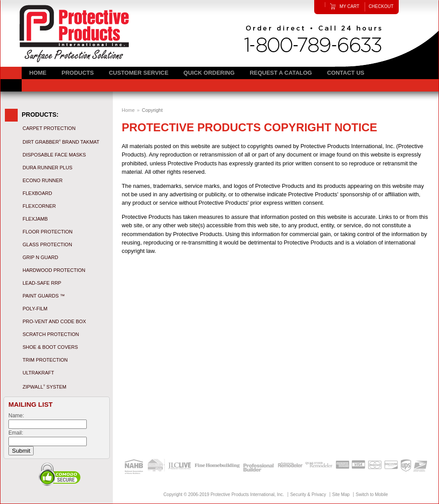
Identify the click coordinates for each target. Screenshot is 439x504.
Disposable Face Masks (54, 155)
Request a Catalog (281, 73)
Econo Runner (42, 180)
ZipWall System (44, 387)
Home (128, 110)
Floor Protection (48, 232)
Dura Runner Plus (47, 168)
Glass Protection (47, 244)
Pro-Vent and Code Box (54, 321)
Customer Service (139, 73)
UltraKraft (38, 373)
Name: (16, 416)
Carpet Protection (49, 128)
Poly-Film (35, 309)
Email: (16, 433)
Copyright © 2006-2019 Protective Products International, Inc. (224, 494)
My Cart (349, 6)
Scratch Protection (51, 334)
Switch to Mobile (372, 494)
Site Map (341, 494)
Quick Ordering (209, 73)
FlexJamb (35, 219)
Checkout (381, 6)
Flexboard (37, 193)
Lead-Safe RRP (42, 283)
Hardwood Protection (54, 270)
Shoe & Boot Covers (50, 347)
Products (78, 73)
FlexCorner (39, 206)
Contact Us (346, 73)
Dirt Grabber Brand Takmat (61, 142)
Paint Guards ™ (44, 296)
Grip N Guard (40, 257)
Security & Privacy (308, 494)
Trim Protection (45, 360)
